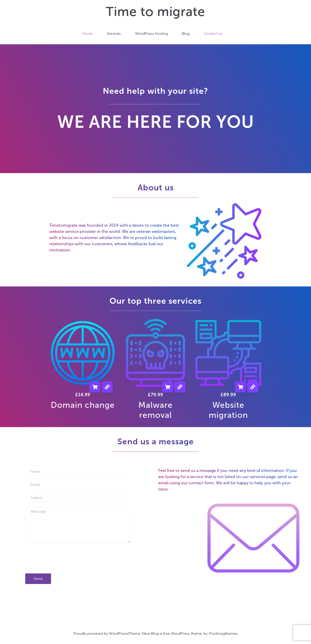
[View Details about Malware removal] (180, 387)
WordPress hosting (151, 33)
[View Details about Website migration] (253, 387)
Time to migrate (155, 12)
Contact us (213, 33)
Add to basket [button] (95, 387)
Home (88, 33)
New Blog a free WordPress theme (172, 633)
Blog (186, 33)
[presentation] (78, 558)
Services (114, 33)
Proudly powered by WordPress (101, 633)
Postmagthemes (223, 633)
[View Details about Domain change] (107, 387)
